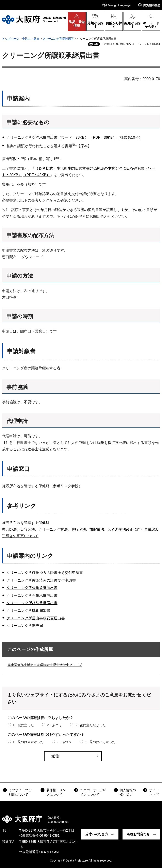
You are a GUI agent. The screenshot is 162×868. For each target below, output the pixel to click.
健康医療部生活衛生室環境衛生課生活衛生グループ (45, 665)
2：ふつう (54, 725)
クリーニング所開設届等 (58, 39)
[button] (116, 5)
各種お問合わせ (138, 834)
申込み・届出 (31, 39)
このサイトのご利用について (20, 792)
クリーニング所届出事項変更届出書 (36, 618)
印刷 (96, 44)
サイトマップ (154, 792)
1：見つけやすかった (28, 742)
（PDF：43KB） (36, 175)
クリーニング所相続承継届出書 (32, 603)
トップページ (11, 39)
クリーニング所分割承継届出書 (32, 588)
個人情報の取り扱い (128, 792)
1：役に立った (23, 725)
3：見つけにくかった (100, 742)
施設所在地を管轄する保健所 (26, 523)
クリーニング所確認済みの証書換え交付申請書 (45, 573)
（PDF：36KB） (103, 137)
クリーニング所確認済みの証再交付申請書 (41, 580)
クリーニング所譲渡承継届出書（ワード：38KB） (47, 137)
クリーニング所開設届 (25, 626)
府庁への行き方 (97, 834)
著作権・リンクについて (56, 792)
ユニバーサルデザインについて (93, 792)
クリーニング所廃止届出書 (28, 610)
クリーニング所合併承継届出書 (32, 596)
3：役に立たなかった (90, 725)
